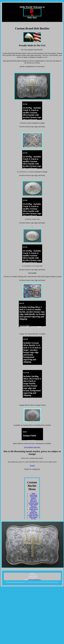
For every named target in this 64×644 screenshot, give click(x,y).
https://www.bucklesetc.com (35, 580)
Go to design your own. (32, 447)
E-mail (32, 465)
